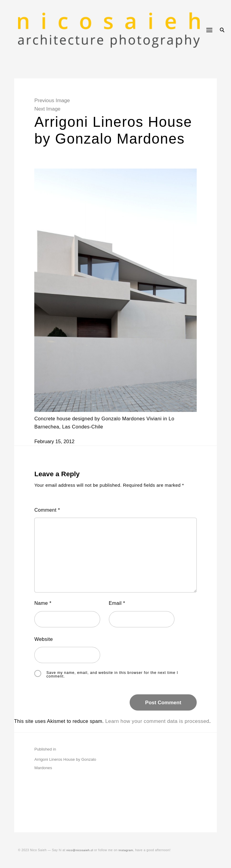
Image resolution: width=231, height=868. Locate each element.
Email (118, 612)
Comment (51, 519)
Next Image (51, 109)
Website (47, 649)
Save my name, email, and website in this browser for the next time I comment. (115, 684)
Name (46, 612)
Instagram (127, 850)
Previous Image (55, 101)
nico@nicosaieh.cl (80, 850)
